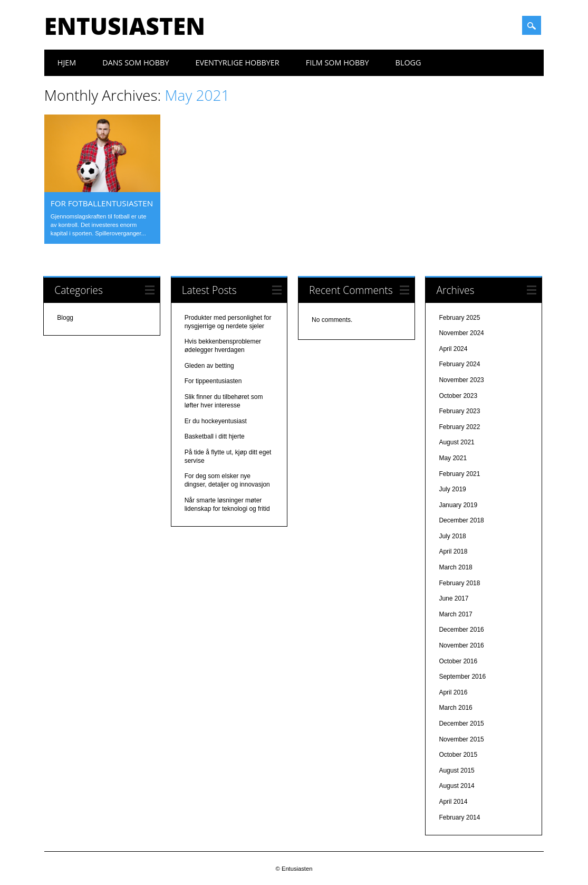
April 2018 (453, 551)
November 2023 (461, 380)
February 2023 (459, 411)
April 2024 (453, 349)
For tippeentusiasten (213, 381)
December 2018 (461, 520)
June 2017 (454, 598)
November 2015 (461, 739)
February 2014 (459, 817)
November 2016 (461, 645)
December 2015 (461, 724)
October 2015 (458, 755)
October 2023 (458, 396)
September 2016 (462, 677)
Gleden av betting (209, 366)
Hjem (67, 63)
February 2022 (459, 427)
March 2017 (455, 614)
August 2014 (456, 786)
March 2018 (455, 567)
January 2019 (458, 505)
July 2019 (452, 489)
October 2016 (458, 661)
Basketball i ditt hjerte (215, 436)
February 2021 (459, 474)
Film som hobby (338, 63)
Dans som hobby (136, 63)
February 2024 (459, 364)
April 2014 (453, 802)
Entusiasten (125, 26)
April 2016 (453, 692)
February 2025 (459, 318)
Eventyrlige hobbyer (237, 63)
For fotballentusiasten (102, 203)
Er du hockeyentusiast (216, 421)
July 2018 (452, 536)
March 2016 (455, 708)
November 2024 (461, 333)
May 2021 (453, 458)
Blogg (408, 63)
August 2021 (456, 442)
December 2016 (461, 630)
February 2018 (459, 583)
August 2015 (456, 770)
